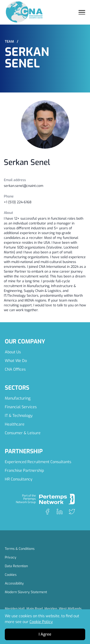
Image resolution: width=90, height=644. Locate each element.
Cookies (11, 575)
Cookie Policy (41, 622)
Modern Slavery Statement (26, 592)
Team (12, 42)
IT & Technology (19, 416)
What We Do (16, 361)
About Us (13, 352)
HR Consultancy (19, 479)
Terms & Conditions (20, 549)
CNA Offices (15, 369)
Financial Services (21, 407)
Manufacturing (18, 398)
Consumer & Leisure (23, 433)
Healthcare (15, 424)
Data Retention (16, 566)
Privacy (11, 557)
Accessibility (14, 583)
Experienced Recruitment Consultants (38, 462)
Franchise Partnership (24, 470)
